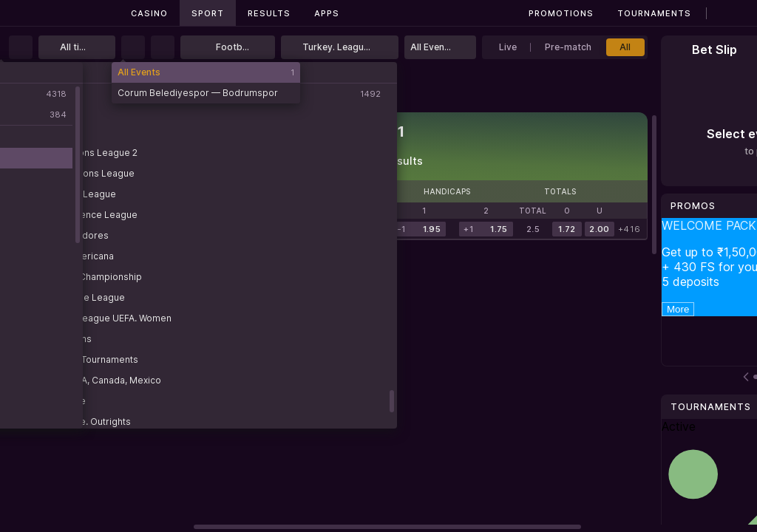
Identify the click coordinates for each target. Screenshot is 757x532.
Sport (208, 13)
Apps (327, 13)
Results (269, 13)
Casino (149, 13)
